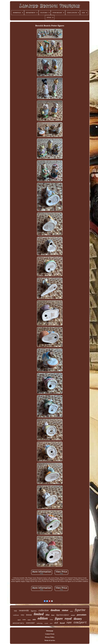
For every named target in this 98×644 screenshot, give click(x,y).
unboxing (40, 623)
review (24, 620)
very (23, 615)
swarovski (24, 610)
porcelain (82, 615)
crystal (46, 623)
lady (16, 611)
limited (39, 614)
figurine (80, 610)
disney (78, 619)
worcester (30, 623)
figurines (34, 611)
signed (19, 620)
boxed (62, 623)
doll (56, 623)
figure (59, 619)
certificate (16, 615)
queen (72, 611)
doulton (55, 610)
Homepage (50, 631)
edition (43, 618)
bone (53, 615)
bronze (29, 615)
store (51, 623)
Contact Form (50, 634)
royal (68, 618)
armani (73, 615)
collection (44, 610)
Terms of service (50, 640)
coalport (80, 623)
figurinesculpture (63, 615)
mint (34, 619)
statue (65, 610)
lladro (29, 620)
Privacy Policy (50, 637)
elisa (47, 615)
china (51, 620)
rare (69, 622)
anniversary (18, 623)
